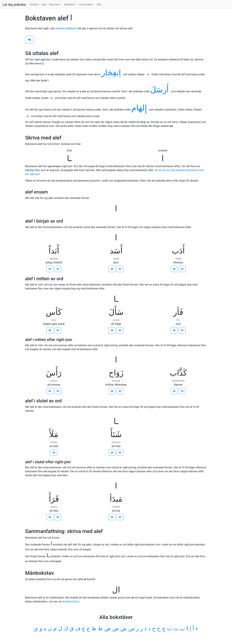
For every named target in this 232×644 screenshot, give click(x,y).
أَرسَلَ (161, 90)
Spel (44, 5)
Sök (99, 5)
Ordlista (34, 5)
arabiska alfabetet (66, 28)
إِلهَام (140, 108)
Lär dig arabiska (14, 5)
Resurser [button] (54, 5)
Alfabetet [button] (69, 5)
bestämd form (71, 602)
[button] (50, 269)
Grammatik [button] (86, 5)
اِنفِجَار (112, 73)
